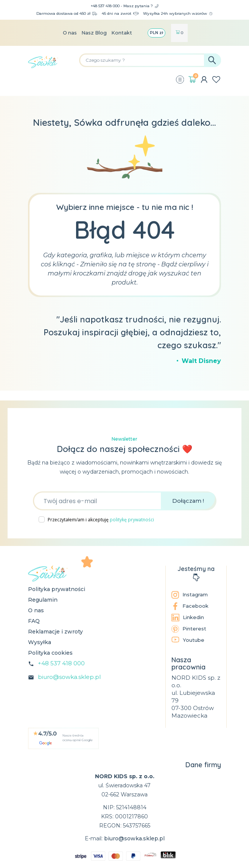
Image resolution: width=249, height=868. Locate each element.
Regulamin (43, 600)
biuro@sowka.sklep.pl (69, 677)
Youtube (188, 640)
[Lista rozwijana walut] (160, 33)
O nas (67, 33)
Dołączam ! (188, 501)
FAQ (34, 621)
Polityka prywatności (57, 589)
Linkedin (189, 618)
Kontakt (124, 33)
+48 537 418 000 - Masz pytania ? (125, 6)
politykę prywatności (132, 520)
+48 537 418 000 (61, 663)
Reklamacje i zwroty (55, 632)
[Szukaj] (150, 60)
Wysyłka (40, 642)
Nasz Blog (94, 33)
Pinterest (190, 629)
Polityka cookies (50, 653)
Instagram (191, 595)
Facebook (190, 606)
